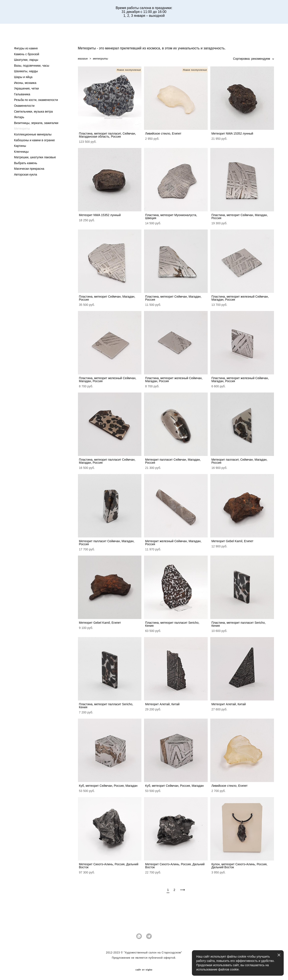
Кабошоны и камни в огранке (34, 140)
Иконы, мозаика (25, 83)
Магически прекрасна (29, 169)
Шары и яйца (23, 77)
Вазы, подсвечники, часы (32, 66)
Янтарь (19, 117)
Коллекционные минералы (33, 134)
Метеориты (22, 129)
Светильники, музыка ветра (33, 112)
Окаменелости (24, 106)
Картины (20, 146)
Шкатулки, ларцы (26, 60)
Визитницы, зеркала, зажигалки (36, 123)
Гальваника (22, 94)
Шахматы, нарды (26, 71)
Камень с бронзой (27, 54)
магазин (83, 59)
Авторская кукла (26, 174)
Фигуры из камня (26, 48)
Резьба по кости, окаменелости (36, 100)
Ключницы (21, 152)
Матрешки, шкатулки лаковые (35, 157)
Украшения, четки (26, 88)
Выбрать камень (26, 163)
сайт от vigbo (144, 970)
